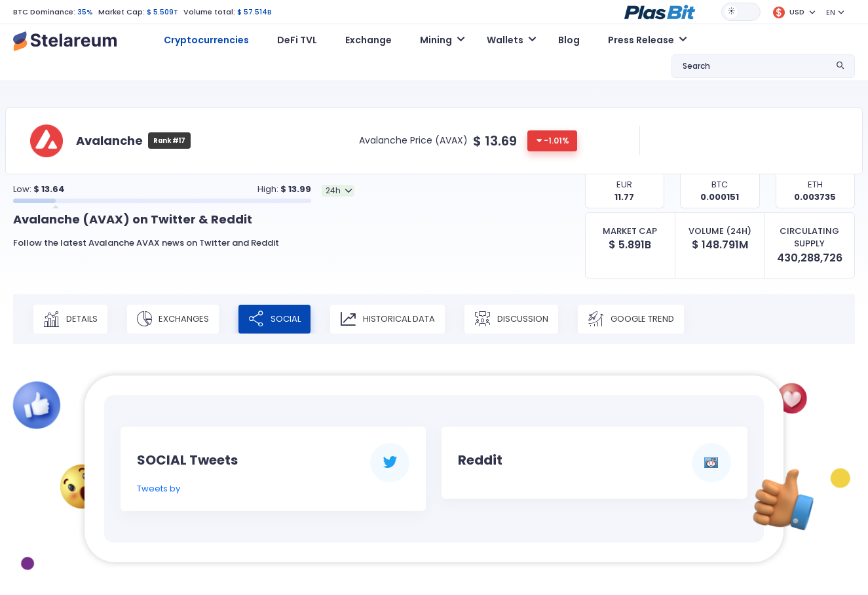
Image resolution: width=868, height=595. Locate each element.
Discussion (511, 319)
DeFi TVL (297, 40)
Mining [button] (436, 40)
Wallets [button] (505, 40)
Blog (569, 40)
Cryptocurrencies (206, 40)
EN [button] (831, 12)
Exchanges (173, 319)
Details (70, 319)
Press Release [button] (641, 40)
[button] (660, 11)
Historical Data (387, 319)
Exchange (368, 40)
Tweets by (159, 489)
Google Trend (631, 319)
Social (274, 319)
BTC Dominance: (44, 12)
